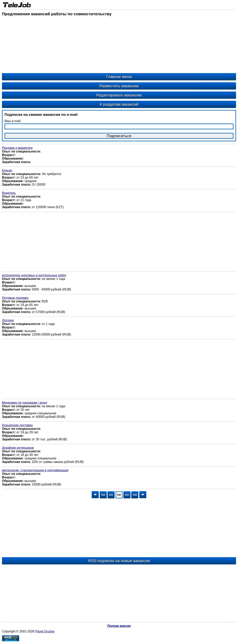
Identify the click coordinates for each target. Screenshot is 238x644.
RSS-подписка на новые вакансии (119, 561)
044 (135, 495)
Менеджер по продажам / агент (25, 403)
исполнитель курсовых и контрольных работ (34, 275)
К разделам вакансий (119, 104)
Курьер (7, 170)
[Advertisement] (119, 46)
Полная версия (119, 626)
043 (127, 495)
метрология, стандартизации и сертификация (35, 470)
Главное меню (119, 77)
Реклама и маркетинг (17, 148)
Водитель (9, 193)
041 (111, 495)
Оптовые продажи (15, 298)
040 (103, 495)
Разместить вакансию (119, 86)
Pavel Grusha (45, 631)
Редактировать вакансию (119, 95)
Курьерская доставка (17, 425)
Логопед (8, 320)
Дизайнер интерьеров (18, 448)
